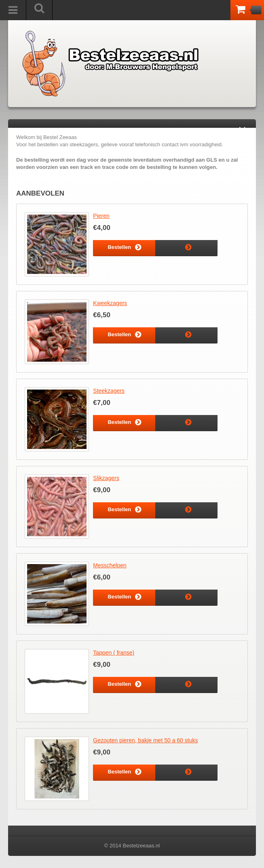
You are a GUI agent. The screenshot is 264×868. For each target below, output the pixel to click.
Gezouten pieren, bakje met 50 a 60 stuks (145, 740)
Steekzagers (109, 391)
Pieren (101, 216)
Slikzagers (106, 478)
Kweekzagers (110, 303)
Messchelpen (110, 565)
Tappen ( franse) (114, 653)
